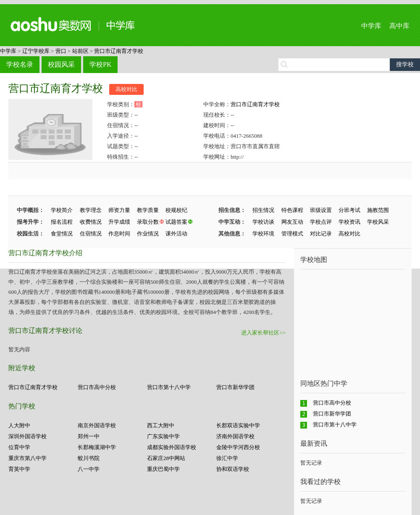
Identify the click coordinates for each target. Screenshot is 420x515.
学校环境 (263, 234)
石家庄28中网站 (166, 458)
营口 (61, 51)
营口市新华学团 (235, 387)
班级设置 (321, 210)
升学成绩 (119, 222)
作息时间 (119, 234)
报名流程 (62, 222)
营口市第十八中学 (169, 387)
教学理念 (91, 210)
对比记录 (321, 234)
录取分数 (148, 222)
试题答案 (176, 222)
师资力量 (119, 210)
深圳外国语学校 (28, 436)
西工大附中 (161, 425)
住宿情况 (91, 234)
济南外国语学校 (235, 436)
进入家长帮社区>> (263, 333)
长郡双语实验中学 (238, 425)
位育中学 (19, 447)
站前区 (80, 51)
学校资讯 (349, 222)
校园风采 (61, 64)
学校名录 (20, 64)
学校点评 (321, 222)
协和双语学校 (233, 469)
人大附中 (19, 425)
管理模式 (292, 234)
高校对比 (126, 89)
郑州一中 (89, 436)
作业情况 (148, 234)
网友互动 (292, 222)
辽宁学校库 (36, 51)
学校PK (100, 64)
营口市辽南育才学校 (119, 51)
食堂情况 (62, 234)
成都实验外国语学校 (172, 447)
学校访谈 (263, 222)
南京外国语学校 (97, 425)
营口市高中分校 (97, 387)
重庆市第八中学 (28, 458)
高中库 (399, 26)
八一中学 (89, 469)
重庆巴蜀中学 (163, 469)
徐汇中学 (227, 458)
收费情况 (91, 222)
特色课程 (292, 210)
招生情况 (263, 210)
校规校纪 (176, 210)
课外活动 (176, 234)
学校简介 (62, 210)
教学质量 (148, 210)
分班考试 (349, 210)
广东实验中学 (163, 436)
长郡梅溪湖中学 (97, 447)
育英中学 (19, 469)
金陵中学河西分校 (238, 447)
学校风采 (378, 222)
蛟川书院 (89, 458)
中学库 (371, 26)
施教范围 (378, 210)
